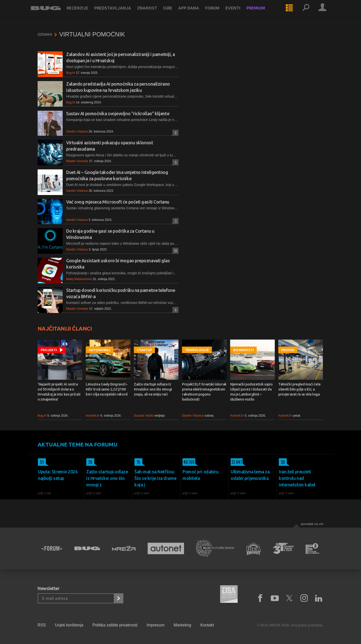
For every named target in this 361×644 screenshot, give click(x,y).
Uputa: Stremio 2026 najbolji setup (58, 475)
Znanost (154, 13)
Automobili (100, 350)
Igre (175, 13)
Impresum (156, 625)
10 (175, 251)
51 (41, 462)
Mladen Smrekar (77, 161)
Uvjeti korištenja (69, 625)
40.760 (189, 462)
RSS (42, 625)
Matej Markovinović (79, 279)
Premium (263, 13)
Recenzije (84, 13)
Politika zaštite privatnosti (115, 625)
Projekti (49, 350)
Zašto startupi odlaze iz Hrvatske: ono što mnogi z (107, 478)
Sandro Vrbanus (77, 132)
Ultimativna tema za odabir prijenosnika (250, 475)
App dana (196, 13)
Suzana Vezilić (144, 416)
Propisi (288, 350)
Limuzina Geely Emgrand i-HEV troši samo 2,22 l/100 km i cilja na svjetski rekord (107, 389)
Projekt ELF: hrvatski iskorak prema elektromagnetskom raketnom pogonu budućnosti (204, 392)
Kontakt (207, 625)
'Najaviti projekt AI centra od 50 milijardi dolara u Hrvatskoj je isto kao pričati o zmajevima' (59, 392)
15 (137, 462)
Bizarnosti (243, 350)
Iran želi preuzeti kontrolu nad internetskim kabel (297, 478)
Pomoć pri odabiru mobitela (200, 475)
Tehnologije (197, 350)
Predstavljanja (120, 13)
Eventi (240, 13)
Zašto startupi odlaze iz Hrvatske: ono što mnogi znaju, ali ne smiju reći (153, 389)
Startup (144, 350)
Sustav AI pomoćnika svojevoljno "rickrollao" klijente (118, 113)
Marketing (182, 625)
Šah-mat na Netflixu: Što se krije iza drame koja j (155, 478)
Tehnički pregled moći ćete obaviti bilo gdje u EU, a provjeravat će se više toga (299, 389)
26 (89, 462)
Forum (219, 13)
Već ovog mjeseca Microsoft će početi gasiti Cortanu (118, 202)
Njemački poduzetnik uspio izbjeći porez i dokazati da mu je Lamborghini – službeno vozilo (251, 392)
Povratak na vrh (312, 524)
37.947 (236, 462)
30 (282, 462)
